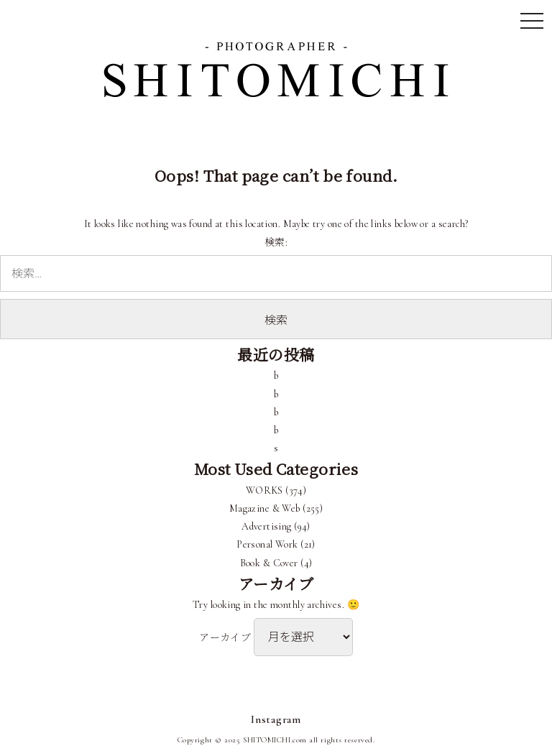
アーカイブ (225, 638)
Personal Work (267, 544)
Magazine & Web (265, 508)
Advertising (267, 526)
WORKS (264, 490)
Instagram (276, 719)
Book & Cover (269, 563)
